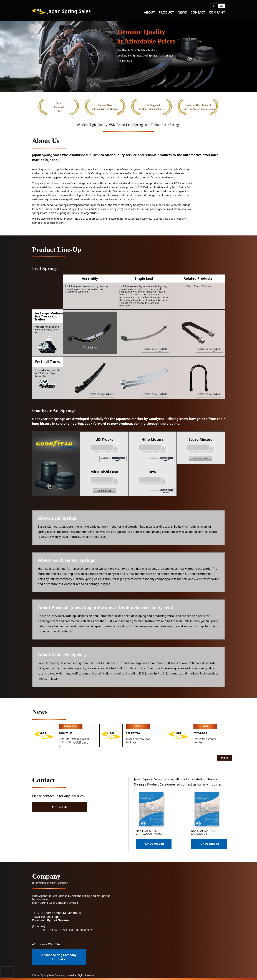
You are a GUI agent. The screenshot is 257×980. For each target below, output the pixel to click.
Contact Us (59, 807)
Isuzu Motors (201, 449)
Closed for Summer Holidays (205, 741)
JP (214, 6)
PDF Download (154, 844)
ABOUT (149, 13)
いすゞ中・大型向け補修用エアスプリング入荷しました (74, 742)
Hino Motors (158, 449)
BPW (161, 482)
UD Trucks (111, 449)
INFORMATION (71, 726)
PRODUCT (166, 13)
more (218, 758)
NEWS (182, 13)
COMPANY (217, 13)
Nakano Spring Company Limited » (59, 957)
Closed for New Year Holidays (138, 741)
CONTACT (198, 13)
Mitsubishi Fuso (104, 481)
